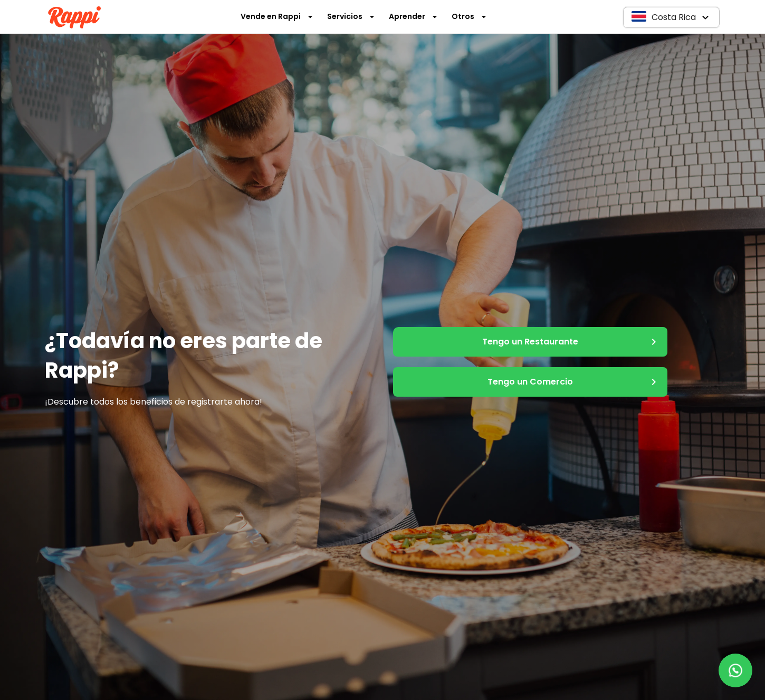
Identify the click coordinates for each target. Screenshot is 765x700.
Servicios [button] (351, 17)
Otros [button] (469, 17)
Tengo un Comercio (530, 382)
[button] (671, 17)
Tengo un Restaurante (530, 342)
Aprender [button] (413, 17)
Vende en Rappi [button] (277, 17)
